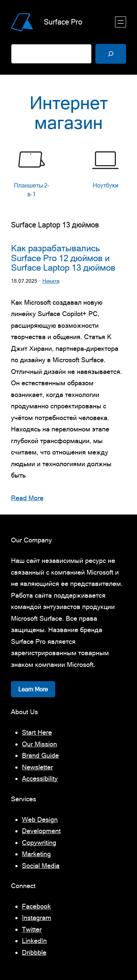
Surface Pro (63, 22)
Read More (27, 498)
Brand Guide (40, 755)
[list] (68, 174)
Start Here (37, 732)
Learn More (33, 689)
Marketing (36, 854)
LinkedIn (34, 941)
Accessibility (40, 778)
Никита (51, 281)
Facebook (36, 906)
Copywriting (39, 842)
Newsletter (37, 767)
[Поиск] (111, 54)
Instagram (37, 918)
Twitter (32, 929)
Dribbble (34, 952)
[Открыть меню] (121, 22)
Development (41, 831)
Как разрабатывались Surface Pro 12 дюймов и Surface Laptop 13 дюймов (63, 258)
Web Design (40, 819)
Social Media (41, 866)
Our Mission (39, 744)
